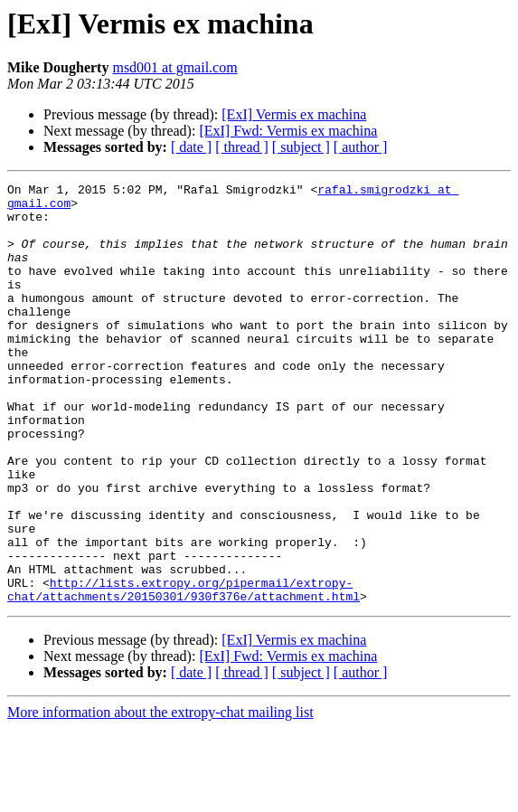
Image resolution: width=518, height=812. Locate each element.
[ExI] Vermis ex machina (294, 114)
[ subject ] (301, 147)
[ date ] (191, 147)
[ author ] (361, 147)
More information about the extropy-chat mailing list (160, 796)
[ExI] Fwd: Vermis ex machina (288, 131)
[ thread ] (242, 147)
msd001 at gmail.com (174, 67)
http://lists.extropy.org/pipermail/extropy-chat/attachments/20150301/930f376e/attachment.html (184, 672)
